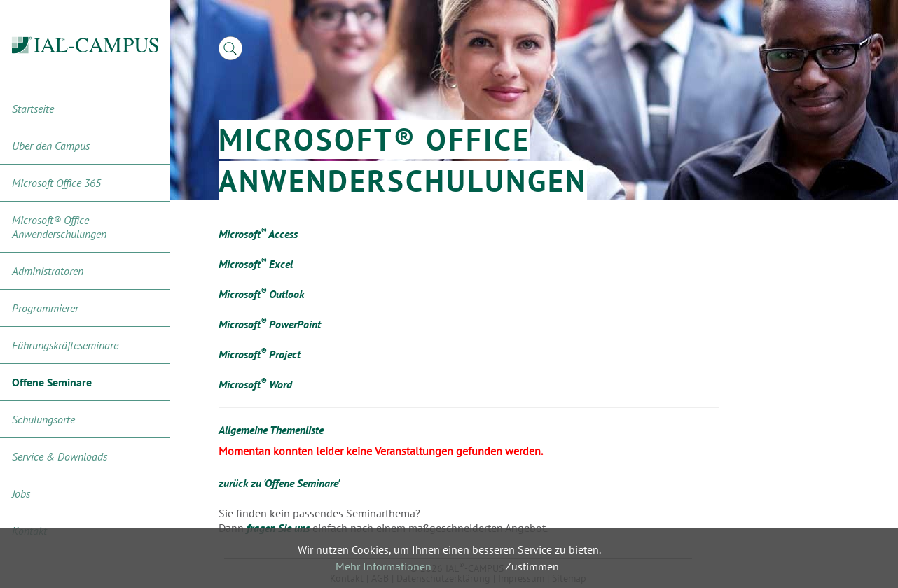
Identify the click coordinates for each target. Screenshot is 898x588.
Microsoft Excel (256, 264)
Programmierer (45, 308)
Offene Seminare (52, 382)
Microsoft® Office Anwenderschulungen (59, 227)
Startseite (33, 108)
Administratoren (48, 271)
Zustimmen (532, 566)
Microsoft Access (258, 234)
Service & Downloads (60, 456)
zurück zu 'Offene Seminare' (279, 483)
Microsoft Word (255, 384)
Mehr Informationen (384, 566)
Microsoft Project (260, 354)
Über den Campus (51, 146)
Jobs (21, 493)
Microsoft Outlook (261, 294)
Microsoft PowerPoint (270, 324)
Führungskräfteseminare (65, 345)
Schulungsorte (43, 419)
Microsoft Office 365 (56, 183)
